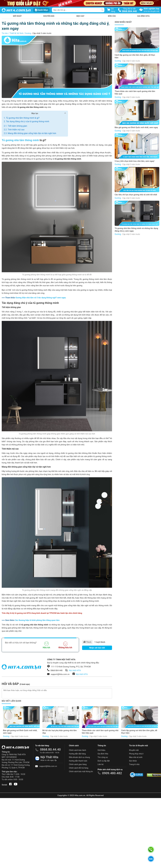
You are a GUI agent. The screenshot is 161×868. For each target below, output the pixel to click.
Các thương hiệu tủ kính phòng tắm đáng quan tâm (37, 620)
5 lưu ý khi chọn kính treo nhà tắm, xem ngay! (135, 161)
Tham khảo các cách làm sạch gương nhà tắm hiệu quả (135, 93)
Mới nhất (17, 16)
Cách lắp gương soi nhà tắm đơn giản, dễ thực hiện (135, 56)
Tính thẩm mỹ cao (16, 130)
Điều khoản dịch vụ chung (79, 757)
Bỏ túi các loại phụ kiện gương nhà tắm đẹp (60, 732)
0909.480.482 (112, 773)
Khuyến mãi (49, 16)
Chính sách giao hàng (78, 764)
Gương (28, 33)
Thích (87, 642)
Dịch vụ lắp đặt (104, 761)
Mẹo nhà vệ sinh (136, 757)
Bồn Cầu (112, 16)
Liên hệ (101, 764)
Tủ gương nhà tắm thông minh (20, 140)
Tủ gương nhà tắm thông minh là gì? (23, 118)
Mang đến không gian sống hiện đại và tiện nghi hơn (32, 133)
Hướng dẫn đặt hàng (77, 754)
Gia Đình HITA (143, 16)
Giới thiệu (101, 750)
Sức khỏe (133, 761)
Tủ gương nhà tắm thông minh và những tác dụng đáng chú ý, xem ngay (136, 230)
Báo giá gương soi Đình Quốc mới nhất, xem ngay (136, 127)
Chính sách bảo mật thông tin (81, 771)
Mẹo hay (80, 16)
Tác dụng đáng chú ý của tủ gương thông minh (28, 121)
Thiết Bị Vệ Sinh (16, 33)
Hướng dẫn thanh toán (78, 761)
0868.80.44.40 (50, 750)
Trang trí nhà (134, 764)
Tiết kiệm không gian (17, 126)
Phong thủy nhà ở (136, 754)
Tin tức (5, 33)
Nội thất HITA (75, 670)
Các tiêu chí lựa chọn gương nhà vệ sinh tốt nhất (136, 195)
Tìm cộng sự (103, 757)
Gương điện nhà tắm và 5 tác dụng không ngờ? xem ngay (41, 298)
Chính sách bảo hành (77, 750)
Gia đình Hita (103, 754)
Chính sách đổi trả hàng (79, 768)
